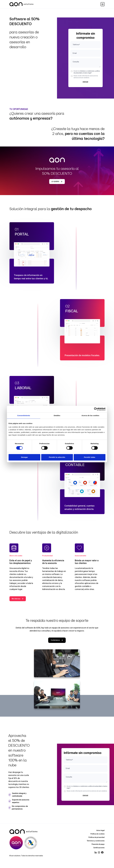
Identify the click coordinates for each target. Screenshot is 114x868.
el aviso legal (87, 73)
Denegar (24, 457)
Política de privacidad (97, 837)
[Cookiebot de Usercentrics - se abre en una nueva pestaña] (96, 409)
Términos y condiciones (96, 841)
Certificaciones (99, 848)
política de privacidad (95, 786)
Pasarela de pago (98, 844)
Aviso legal (100, 830)
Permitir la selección (57, 457)
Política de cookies (98, 834)
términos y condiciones (87, 71)
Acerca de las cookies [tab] (90, 415)
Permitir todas (90, 457)
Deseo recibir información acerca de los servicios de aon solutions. (86, 77)
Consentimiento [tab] (24, 415)
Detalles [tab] (57, 415)
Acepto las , (87, 72)
